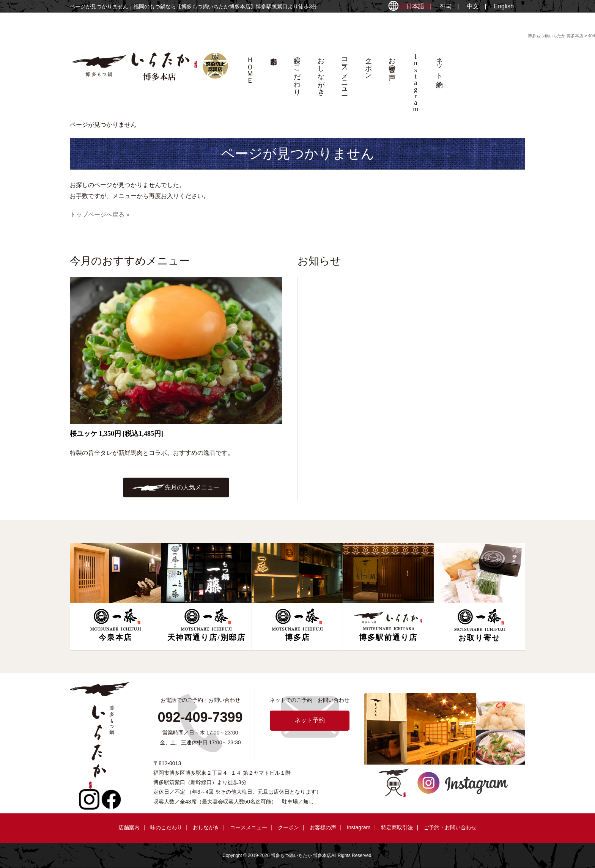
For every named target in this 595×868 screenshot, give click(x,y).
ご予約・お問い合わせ (450, 827)
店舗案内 (274, 84)
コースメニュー (345, 72)
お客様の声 (392, 61)
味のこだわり (297, 72)
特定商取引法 (397, 827)
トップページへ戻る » (100, 215)
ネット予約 (439, 64)
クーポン (368, 64)
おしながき (321, 72)
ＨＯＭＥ (250, 66)
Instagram (359, 827)
